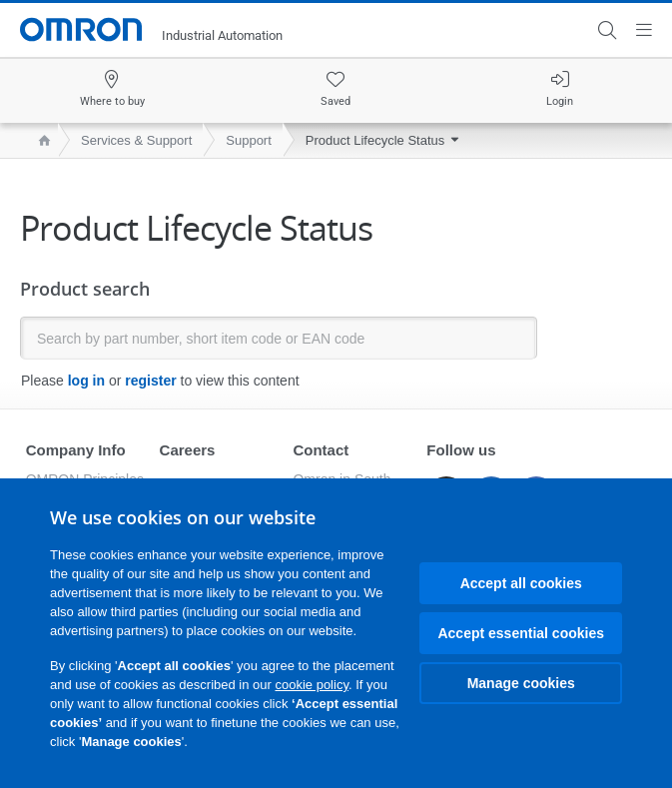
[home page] (39, 140)
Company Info (76, 450)
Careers (188, 450)
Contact (321, 450)
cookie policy (311, 685)
